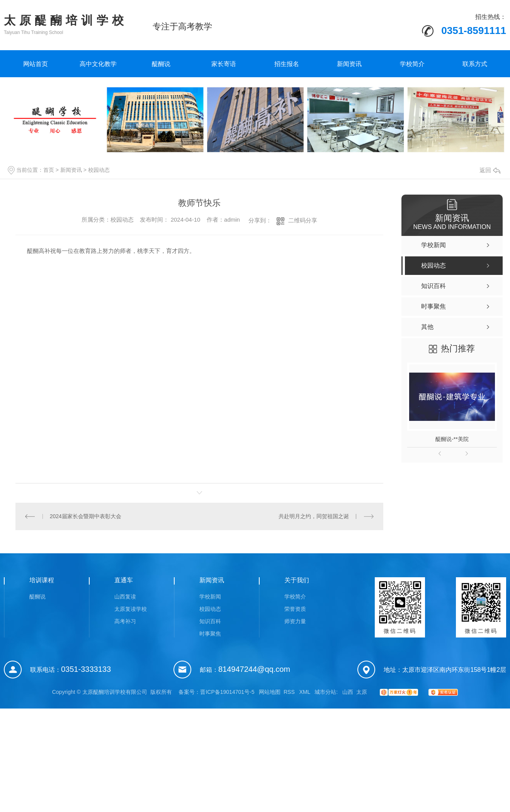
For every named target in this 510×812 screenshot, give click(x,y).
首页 (49, 170)
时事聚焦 (210, 634)
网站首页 (36, 64)
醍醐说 (161, 64)
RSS (290, 692)
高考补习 (125, 621)
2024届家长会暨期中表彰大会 (86, 516)
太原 (362, 692)
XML (305, 692)
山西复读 (125, 597)
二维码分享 (303, 220)
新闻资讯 (349, 64)
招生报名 (287, 64)
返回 (490, 170)
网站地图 (270, 692)
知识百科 (210, 621)
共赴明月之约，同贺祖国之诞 (314, 516)
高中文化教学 (98, 64)
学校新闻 (210, 597)
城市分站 (325, 692)
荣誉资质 (295, 609)
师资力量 (295, 621)
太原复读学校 (131, 609)
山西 (348, 692)
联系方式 (475, 64)
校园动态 (99, 170)
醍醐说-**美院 (452, 439)
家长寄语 (224, 64)
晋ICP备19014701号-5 (227, 692)
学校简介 (412, 64)
